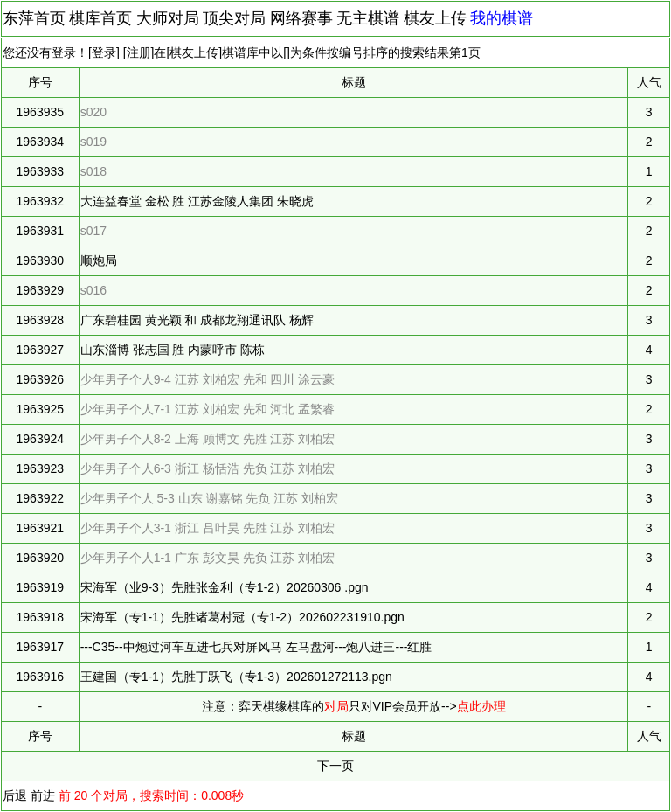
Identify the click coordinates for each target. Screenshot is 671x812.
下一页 (335, 766)
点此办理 (481, 706)
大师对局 (168, 18)
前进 (43, 795)
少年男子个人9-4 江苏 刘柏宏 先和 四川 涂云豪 (208, 379)
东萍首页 (34, 18)
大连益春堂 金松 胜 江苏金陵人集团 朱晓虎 (197, 201)
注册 (139, 52)
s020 (93, 112)
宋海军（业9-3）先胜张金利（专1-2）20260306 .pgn (225, 587)
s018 (93, 171)
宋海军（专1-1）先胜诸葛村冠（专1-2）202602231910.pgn (242, 617)
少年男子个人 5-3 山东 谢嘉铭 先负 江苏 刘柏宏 (210, 498)
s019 (93, 142)
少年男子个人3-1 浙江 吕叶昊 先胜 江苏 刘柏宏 (208, 528)
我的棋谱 (502, 18)
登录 (104, 52)
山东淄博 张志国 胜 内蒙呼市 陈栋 (173, 350)
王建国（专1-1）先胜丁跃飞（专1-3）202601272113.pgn (236, 677)
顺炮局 (99, 260)
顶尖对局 (234, 18)
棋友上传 (435, 18)
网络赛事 (301, 18)
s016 (93, 290)
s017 (93, 231)
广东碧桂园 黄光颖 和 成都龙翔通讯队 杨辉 (197, 320)
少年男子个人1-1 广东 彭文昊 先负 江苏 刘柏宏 (208, 558)
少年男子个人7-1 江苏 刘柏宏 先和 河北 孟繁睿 (208, 409)
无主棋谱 (368, 18)
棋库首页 (100, 18)
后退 (15, 795)
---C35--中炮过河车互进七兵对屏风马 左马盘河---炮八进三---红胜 (256, 647)
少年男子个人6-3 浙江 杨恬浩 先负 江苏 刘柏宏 (208, 468)
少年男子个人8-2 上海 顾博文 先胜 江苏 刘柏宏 (208, 439)
